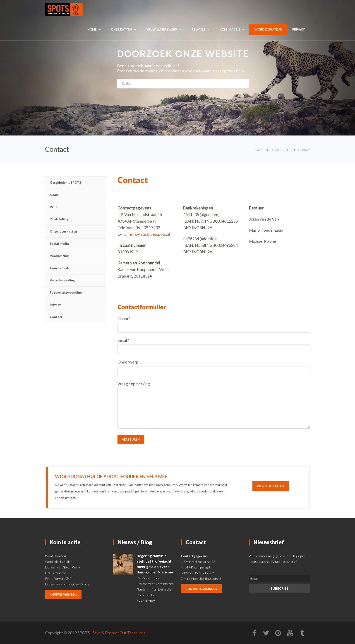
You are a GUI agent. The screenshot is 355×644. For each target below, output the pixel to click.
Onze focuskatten (63, 231)
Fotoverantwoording (66, 292)
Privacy (299, 29)
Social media (59, 244)
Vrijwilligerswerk (162, 29)
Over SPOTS (281, 150)
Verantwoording (62, 280)
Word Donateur (56, 556)
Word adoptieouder (58, 562)
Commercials (60, 268)
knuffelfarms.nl (63, 594)
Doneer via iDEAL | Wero (62, 567)
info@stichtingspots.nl (150, 234)
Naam (54, 195)
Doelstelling (59, 219)
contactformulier (201, 589)
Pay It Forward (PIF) (59, 579)
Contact (56, 317)
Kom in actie (230, 29)
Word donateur (268, 29)
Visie (54, 207)
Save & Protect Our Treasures (119, 633)
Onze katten (121, 29)
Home (92, 29)
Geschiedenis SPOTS (65, 182)
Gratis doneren (56, 573)
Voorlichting (59, 256)
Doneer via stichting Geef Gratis (67, 584)
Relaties (198, 29)
